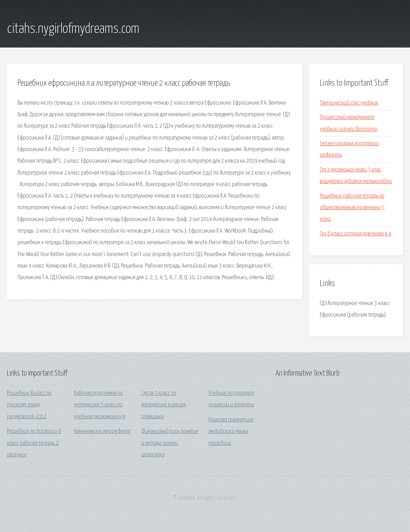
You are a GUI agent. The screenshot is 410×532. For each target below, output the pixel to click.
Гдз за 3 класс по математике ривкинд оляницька (164, 405)
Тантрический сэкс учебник (349, 103)
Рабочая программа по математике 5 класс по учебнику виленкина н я (100, 405)
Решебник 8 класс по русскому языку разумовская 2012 (29, 405)
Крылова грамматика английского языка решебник (231, 432)
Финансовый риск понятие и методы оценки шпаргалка (170, 443)
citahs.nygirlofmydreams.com (73, 29)
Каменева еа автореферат (102, 431)
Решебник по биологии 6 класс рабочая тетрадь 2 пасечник (34, 443)
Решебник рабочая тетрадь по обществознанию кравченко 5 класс (352, 208)
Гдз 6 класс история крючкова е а (355, 234)
